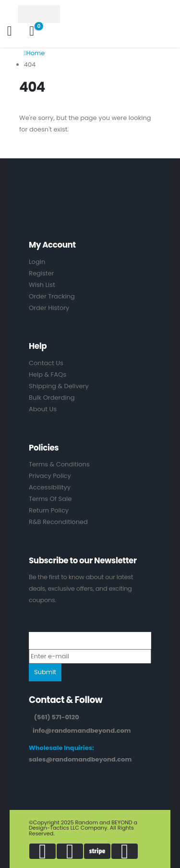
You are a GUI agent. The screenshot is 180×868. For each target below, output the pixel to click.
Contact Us (46, 363)
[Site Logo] (44, 14)
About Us (43, 409)
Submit (45, 672)
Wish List (42, 285)
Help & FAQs (48, 375)
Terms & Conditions (59, 464)
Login (37, 262)
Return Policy (49, 510)
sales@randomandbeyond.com (80, 759)
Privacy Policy (50, 476)
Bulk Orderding (52, 398)
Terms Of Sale (50, 499)
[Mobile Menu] (10, 14)
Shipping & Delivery (59, 386)
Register (41, 273)
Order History (49, 308)
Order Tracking (52, 296)
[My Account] (10, 31)
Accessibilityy (50, 487)
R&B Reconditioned (58, 522)
